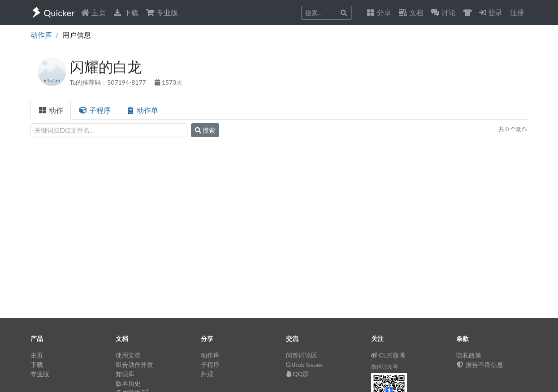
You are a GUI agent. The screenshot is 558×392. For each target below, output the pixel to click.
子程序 (95, 110)
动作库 (41, 35)
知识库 (125, 374)
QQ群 (298, 374)
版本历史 (128, 383)
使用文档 (128, 355)
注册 (517, 12)
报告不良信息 (480, 364)
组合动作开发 (134, 364)
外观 (207, 374)
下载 (125, 12)
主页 (93, 12)
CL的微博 (388, 355)
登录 (491, 12)
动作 (51, 110)
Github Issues (305, 364)
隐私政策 (469, 355)
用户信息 (77, 35)
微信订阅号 (385, 367)
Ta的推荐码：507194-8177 (109, 82)
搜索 (205, 130)
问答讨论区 (302, 355)
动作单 (142, 110)
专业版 (162, 12)
